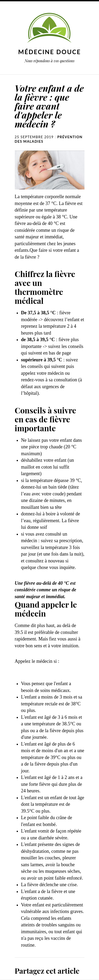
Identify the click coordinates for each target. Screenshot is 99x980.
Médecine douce (50, 52)
